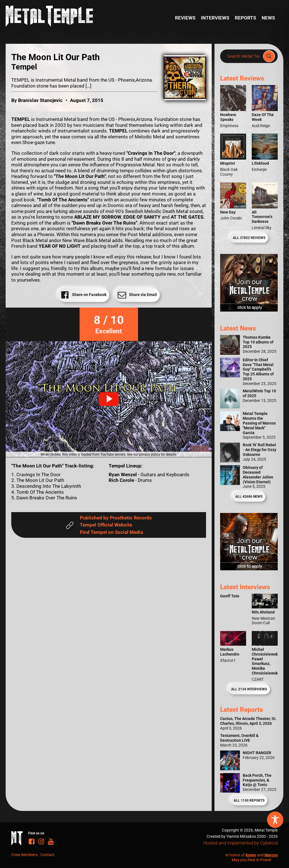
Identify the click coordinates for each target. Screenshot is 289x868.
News (268, 18)
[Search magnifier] (269, 56)
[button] (109, 399)
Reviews (185, 18)
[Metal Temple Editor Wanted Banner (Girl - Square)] (249, 310)
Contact (47, 855)
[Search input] (243, 56)
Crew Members (24, 855)
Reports (245, 18)
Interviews (215, 18)
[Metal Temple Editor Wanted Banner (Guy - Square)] (249, 569)
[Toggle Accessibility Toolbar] (275, 820)
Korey (251, 855)
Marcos (271, 855)
